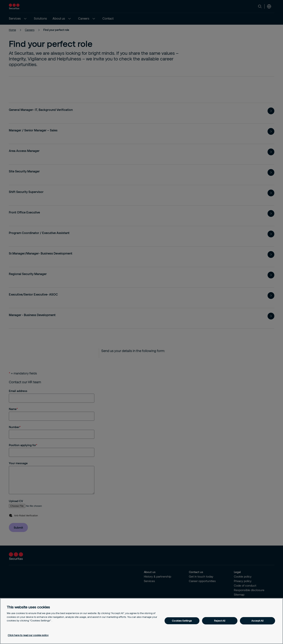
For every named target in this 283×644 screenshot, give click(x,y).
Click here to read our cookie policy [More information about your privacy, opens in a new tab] (28, 635)
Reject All (220, 621)
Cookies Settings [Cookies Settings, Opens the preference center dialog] (182, 621)
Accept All (257, 621)
